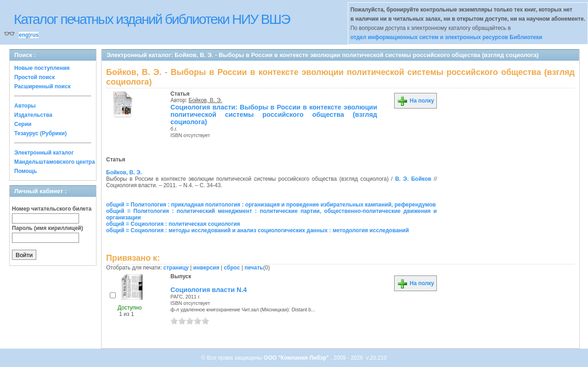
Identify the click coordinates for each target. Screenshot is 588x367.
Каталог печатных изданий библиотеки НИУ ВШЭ (152, 19)
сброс (232, 268)
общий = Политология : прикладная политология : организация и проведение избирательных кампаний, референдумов (271, 205)
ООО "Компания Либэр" (297, 358)
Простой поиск (34, 77)
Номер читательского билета (52, 209)
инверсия (206, 268)
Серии (23, 124)
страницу (176, 268)
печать (254, 268)
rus (34, 35)
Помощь (25, 171)
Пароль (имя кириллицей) (48, 228)
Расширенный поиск (42, 86)
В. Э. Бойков (413, 179)
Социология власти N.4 (209, 290)
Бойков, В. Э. (206, 100)
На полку (416, 101)
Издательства (33, 115)
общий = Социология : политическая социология (173, 224)
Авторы (25, 106)
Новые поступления (42, 68)
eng (24, 35)
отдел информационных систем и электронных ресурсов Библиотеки (447, 37)
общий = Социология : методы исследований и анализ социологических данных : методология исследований (257, 230)
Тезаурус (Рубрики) (40, 133)
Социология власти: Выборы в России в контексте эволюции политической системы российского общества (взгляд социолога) (274, 115)
